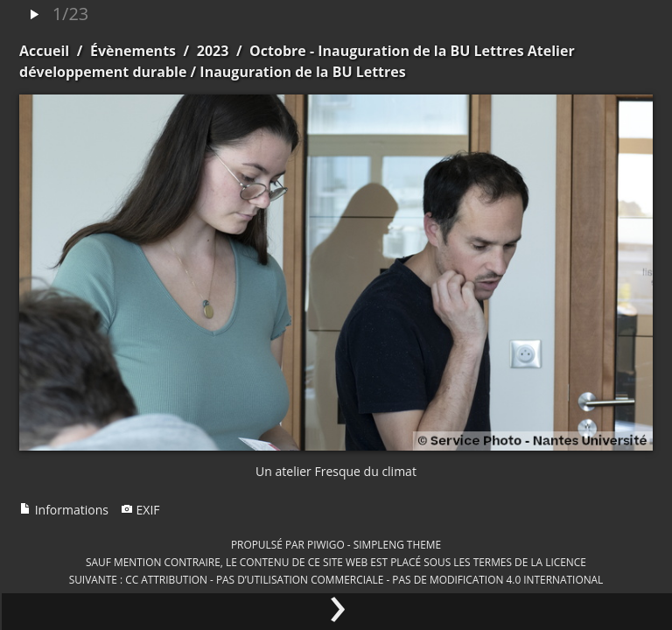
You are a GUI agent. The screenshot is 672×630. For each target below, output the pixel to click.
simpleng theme (397, 544)
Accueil (44, 51)
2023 (213, 51)
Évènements (133, 51)
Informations (64, 510)
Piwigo (326, 544)
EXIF (140, 510)
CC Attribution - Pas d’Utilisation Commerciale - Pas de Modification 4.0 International (364, 579)
